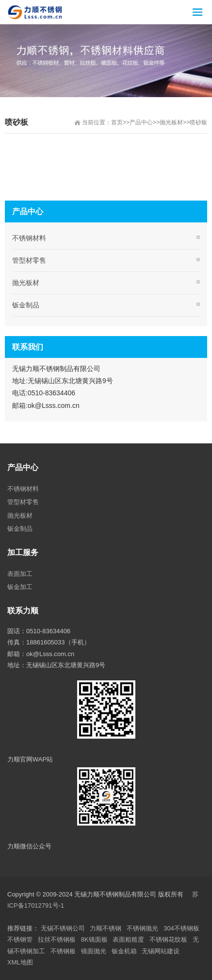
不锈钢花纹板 (168, 939)
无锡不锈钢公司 (63, 928)
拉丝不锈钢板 (57, 939)
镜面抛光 (94, 951)
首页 (117, 122)
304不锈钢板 (181, 928)
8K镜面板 (94, 939)
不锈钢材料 (29, 238)
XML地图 (20, 962)
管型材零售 (29, 260)
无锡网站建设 (161, 951)
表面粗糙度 (128, 939)
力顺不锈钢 (106, 928)
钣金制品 (26, 305)
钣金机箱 (124, 951)
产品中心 (141, 122)
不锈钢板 (63, 951)
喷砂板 (198, 122)
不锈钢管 (20, 939)
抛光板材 (171, 122)
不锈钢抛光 (142, 928)
